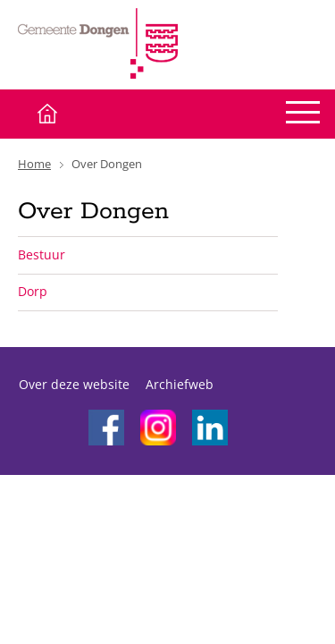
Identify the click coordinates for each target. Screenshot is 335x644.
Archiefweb (180, 384)
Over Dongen (107, 164)
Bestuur (42, 254)
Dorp (33, 291)
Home (34, 164)
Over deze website (74, 384)
